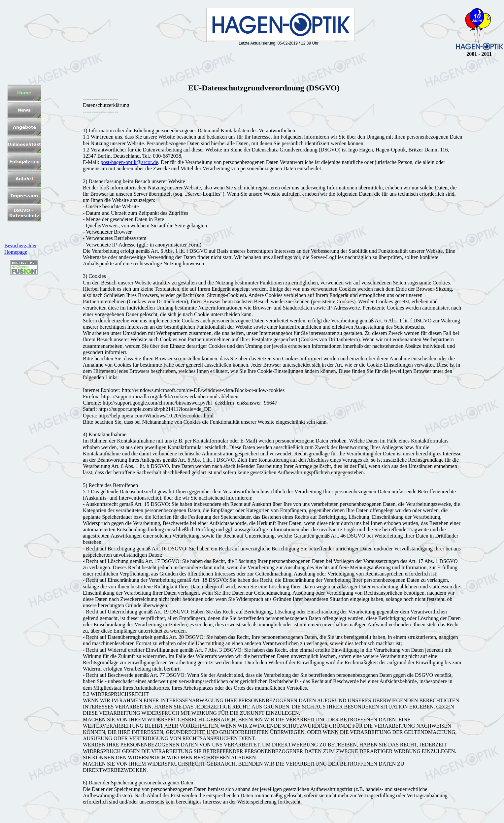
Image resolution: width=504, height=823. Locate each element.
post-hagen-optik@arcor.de (129, 162)
